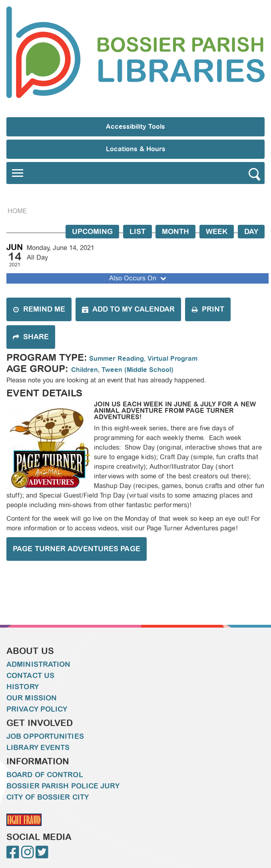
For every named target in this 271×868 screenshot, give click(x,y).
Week (217, 232)
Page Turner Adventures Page (77, 549)
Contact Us (30, 676)
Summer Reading (117, 359)
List (137, 232)
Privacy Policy (37, 709)
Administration (38, 664)
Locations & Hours (136, 149)
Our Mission (32, 698)
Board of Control (45, 775)
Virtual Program (172, 359)
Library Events (38, 748)
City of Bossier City (48, 797)
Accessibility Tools (135, 127)
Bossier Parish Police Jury (63, 786)
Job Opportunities (45, 736)
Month (175, 232)
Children (85, 370)
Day (251, 232)
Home (17, 211)
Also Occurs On (138, 278)
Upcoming (92, 232)
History (23, 687)
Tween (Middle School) (137, 370)
